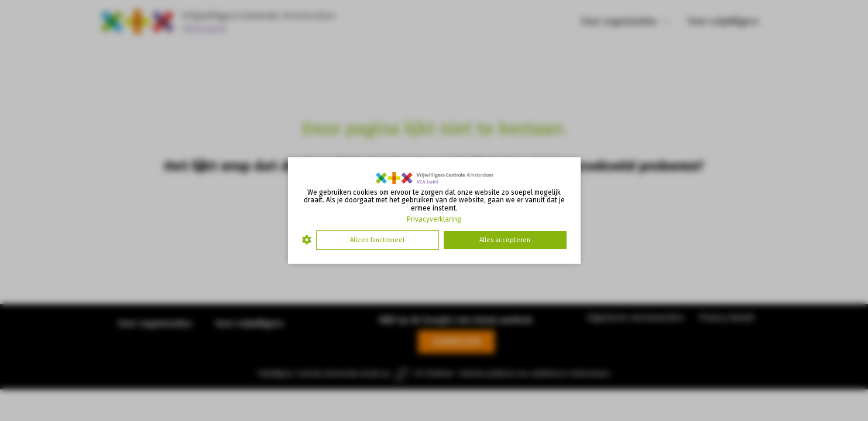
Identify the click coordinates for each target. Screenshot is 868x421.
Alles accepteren (505, 240)
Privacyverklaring (434, 219)
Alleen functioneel (377, 240)
